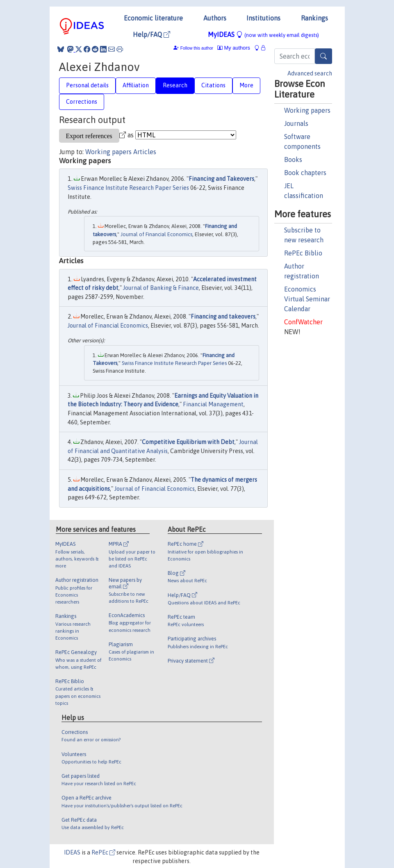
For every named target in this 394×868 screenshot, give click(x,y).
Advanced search (310, 73)
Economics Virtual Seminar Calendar (307, 299)
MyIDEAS (263, 34)
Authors (215, 18)
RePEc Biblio (303, 253)
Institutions (263, 18)
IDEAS (72, 852)
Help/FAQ (151, 34)
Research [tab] (175, 85)
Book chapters (305, 173)
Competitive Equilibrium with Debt (188, 442)
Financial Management (213, 404)
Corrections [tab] (82, 102)
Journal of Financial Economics (156, 234)
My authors (234, 48)
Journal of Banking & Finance (161, 288)
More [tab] (246, 85)
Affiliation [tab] (136, 85)
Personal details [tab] (87, 85)
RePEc (103, 852)
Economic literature (153, 18)
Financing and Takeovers (221, 179)
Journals (296, 123)
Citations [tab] (213, 85)
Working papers (307, 110)
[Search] (323, 56)
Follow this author (197, 48)
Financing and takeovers (223, 317)
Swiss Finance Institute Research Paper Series (128, 188)
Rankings (314, 18)
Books (293, 159)
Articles (145, 152)
